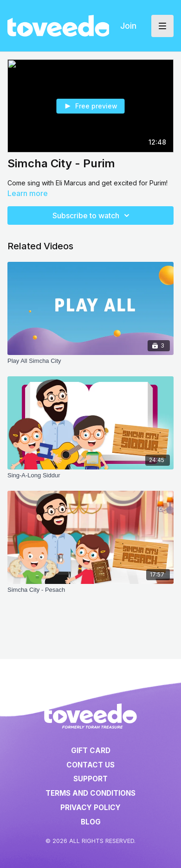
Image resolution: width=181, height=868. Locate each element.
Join (128, 26)
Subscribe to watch (92, 215)
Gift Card (91, 751)
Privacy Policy (90, 808)
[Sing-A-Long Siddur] (90, 475)
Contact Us (90, 765)
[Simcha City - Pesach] (90, 590)
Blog (91, 822)
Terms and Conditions (90, 793)
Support (90, 779)
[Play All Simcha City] (90, 361)
